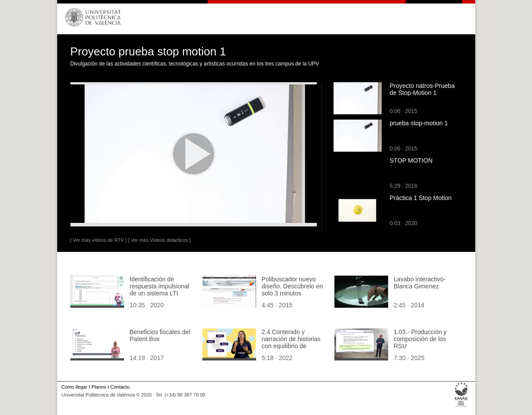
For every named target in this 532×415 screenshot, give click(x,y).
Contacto (120, 387)
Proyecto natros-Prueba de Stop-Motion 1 (422, 89)
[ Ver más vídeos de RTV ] (99, 240)
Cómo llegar (75, 387)
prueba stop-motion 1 (419, 123)
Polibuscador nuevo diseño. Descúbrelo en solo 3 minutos (292, 286)
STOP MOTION (411, 160)
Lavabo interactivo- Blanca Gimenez (420, 283)
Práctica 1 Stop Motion (421, 198)
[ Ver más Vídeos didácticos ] (159, 240)
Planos (99, 387)
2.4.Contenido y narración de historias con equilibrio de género (291, 342)
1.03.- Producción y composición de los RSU (420, 339)
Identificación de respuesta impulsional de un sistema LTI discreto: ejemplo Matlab (160, 293)
